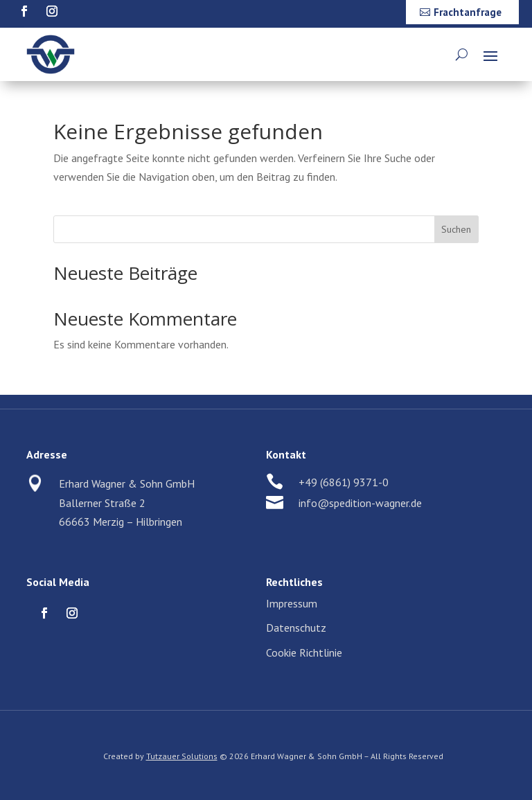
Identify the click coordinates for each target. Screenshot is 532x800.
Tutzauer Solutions (182, 756)
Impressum (292, 603)
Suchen (456, 229)
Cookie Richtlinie (304, 652)
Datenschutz (296, 628)
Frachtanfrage (468, 12)
